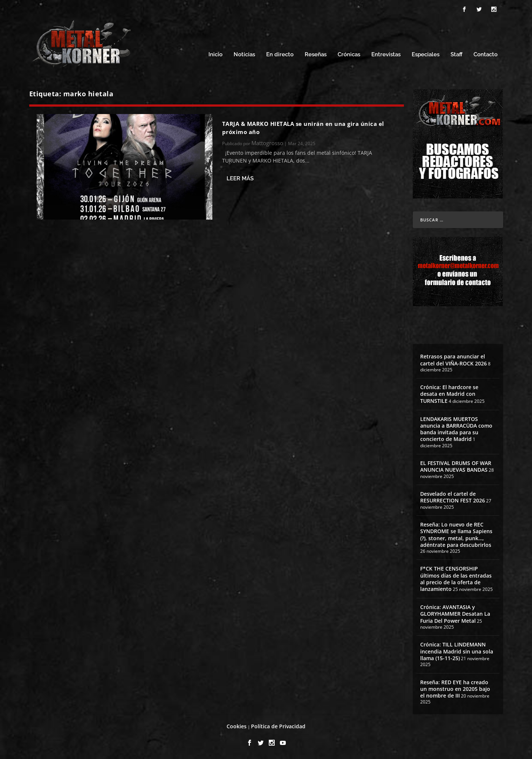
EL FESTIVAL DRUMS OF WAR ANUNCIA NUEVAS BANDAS (456, 466)
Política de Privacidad (278, 726)
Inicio (215, 55)
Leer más (240, 178)
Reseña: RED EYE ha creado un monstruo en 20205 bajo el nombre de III (455, 689)
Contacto (486, 55)
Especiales (426, 55)
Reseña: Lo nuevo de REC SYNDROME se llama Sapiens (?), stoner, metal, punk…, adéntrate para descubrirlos (456, 535)
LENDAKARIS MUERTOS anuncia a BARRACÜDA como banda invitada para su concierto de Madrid (456, 429)
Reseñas (316, 55)
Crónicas (349, 55)
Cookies (237, 726)
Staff (456, 55)
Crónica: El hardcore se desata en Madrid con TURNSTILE (449, 394)
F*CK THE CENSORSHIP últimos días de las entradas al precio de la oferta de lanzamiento (456, 579)
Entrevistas (386, 55)
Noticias (244, 55)
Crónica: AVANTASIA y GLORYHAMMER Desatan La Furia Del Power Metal (455, 614)
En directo (280, 55)
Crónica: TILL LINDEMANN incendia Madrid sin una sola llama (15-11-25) (457, 651)
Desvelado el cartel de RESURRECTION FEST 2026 (453, 497)
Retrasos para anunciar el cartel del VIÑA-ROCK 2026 (454, 360)
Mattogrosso (267, 143)
